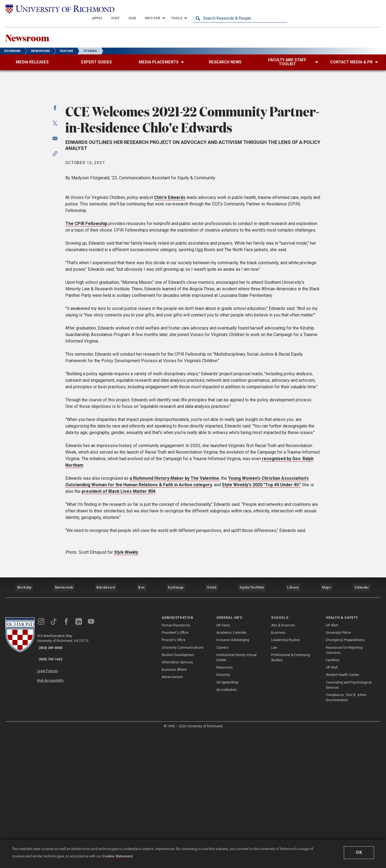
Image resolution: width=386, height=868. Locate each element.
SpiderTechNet (252, 726)
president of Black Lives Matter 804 (119, 633)
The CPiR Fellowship (86, 365)
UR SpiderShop (227, 817)
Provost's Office (174, 775)
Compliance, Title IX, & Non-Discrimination (346, 832)
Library (292, 726)
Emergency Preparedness (345, 775)
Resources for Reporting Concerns (344, 785)
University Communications (183, 782)
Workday (24, 726)
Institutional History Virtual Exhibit (236, 792)
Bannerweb (64, 726)
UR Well (332, 802)
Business (278, 768)
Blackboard (105, 726)
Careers (222, 782)
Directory (223, 810)
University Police (338, 768)
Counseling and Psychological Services (349, 820)
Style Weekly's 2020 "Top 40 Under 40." (261, 626)
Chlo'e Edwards (170, 339)
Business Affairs (174, 805)
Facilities (333, 795)
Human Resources (176, 760)
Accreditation (227, 825)
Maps (326, 726)
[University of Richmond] (52, 9)
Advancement (172, 812)
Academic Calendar (231, 768)
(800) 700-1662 (55, 790)
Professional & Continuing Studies (291, 792)
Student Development (178, 790)
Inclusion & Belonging (233, 775)
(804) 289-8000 (55, 783)
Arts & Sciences (283, 760)
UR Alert (332, 760)
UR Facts (223, 760)
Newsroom (36, 30)
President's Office (175, 768)
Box (141, 726)
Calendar (362, 726)
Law (274, 782)
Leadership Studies (286, 775)
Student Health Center (342, 810)
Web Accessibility (57, 807)
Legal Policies (54, 800)
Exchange (176, 726)
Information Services (177, 797)
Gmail (212, 726)
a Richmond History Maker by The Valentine (174, 620)
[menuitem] (191, 9)
